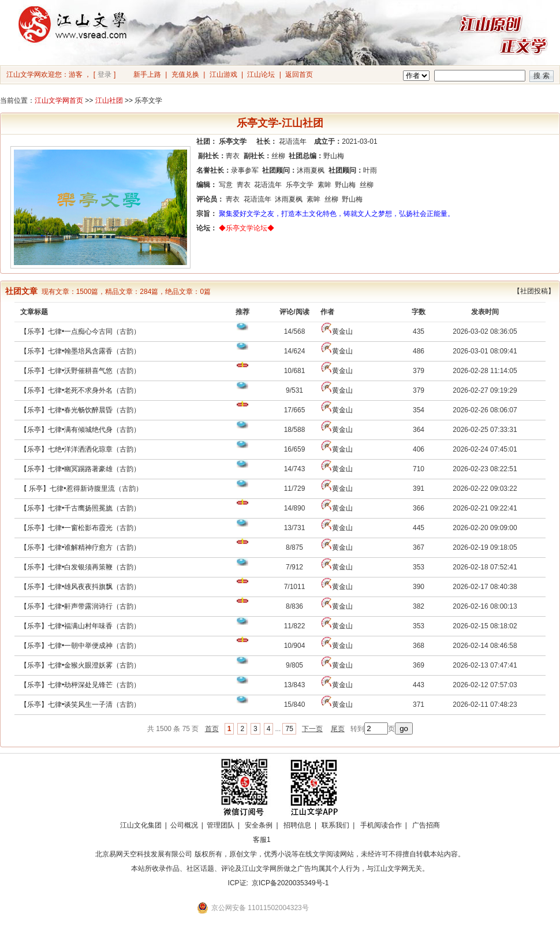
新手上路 (147, 74)
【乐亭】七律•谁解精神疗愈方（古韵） (80, 547)
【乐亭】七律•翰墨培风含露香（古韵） (80, 351)
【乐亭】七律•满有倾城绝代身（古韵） (80, 430)
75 (289, 729)
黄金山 (342, 331)
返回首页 (299, 74)
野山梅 (334, 156)
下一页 (312, 729)
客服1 (262, 840)
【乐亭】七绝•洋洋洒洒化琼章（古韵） (80, 449)
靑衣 (233, 156)
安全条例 (259, 825)
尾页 (338, 729)
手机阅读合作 (381, 825)
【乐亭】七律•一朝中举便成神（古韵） (80, 646)
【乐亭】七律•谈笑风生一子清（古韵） (80, 705)
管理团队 (221, 825)
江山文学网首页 (59, 100)
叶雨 (370, 170)
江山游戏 (223, 74)
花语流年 (293, 141)
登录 (104, 74)
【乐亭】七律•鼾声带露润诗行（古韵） (80, 606)
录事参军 (245, 170)
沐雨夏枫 (311, 170)
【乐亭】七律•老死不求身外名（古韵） (80, 390)
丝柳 (278, 156)
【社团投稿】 (534, 291)
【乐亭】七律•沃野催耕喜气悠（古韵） (80, 371)
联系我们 (335, 825)
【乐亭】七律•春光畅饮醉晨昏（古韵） (80, 410)
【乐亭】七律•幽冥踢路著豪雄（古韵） (80, 469)
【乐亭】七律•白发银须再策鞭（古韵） (80, 567)
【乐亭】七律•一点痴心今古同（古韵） (80, 331)
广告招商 (426, 825)
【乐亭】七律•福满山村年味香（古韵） (80, 626)
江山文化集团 (141, 825)
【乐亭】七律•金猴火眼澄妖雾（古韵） (80, 665)
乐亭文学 (300, 185)
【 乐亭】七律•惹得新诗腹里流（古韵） (81, 489)
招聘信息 (297, 825)
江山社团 (109, 100)
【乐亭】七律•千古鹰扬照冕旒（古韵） (80, 508)
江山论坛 (261, 74)
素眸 (324, 185)
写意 (226, 185)
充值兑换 (185, 74)
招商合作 (293, 840)
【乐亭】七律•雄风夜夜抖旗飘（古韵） (80, 587)
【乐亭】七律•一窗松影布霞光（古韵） (80, 528)
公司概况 (184, 825)
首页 (212, 729)
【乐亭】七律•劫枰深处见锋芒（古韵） (80, 685)
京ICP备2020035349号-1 (290, 883)
